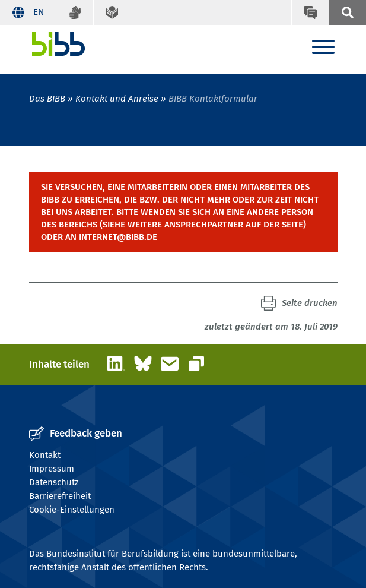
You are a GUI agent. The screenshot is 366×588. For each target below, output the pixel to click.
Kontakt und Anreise (117, 99)
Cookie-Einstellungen (72, 510)
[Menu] (323, 48)
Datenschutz (54, 482)
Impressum (52, 469)
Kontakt (45, 455)
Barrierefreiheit (60, 496)
